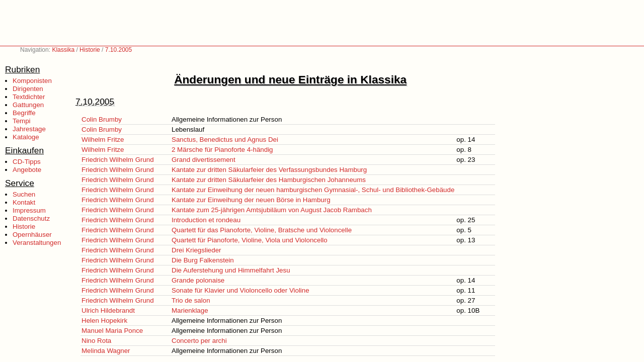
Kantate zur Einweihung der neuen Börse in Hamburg (251, 200)
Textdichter (29, 97)
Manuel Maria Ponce (112, 331)
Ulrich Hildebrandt (108, 310)
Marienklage (190, 310)
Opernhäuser (32, 235)
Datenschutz (31, 218)
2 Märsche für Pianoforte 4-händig (222, 150)
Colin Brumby (102, 119)
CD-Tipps (27, 162)
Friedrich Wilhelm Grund (118, 160)
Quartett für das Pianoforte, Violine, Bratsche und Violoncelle (262, 230)
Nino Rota (96, 341)
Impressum (29, 210)
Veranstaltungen (37, 243)
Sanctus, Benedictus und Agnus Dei (225, 140)
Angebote (27, 170)
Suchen (24, 194)
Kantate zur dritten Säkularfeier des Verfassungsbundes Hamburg (269, 170)
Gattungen (28, 105)
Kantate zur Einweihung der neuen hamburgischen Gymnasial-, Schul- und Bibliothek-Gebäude (313, 190)
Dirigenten (28, 89)
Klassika (63, 50)
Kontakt (24, 202)
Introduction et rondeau (206, 220)
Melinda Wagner (106, 351)
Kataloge (26, 137)
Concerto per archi (199, 341)
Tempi (22, 121)
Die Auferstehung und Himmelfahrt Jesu (231, 270)
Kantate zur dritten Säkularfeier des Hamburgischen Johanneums (269, 180)
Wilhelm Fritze (103, 140)
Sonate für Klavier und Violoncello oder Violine (240, 290)
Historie (90, 50)
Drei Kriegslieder (196, 250)
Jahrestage (29, 129)
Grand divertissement (204, 160)
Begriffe (24, 113)
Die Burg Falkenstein (203, 260)
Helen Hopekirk (104, 321)
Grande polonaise (198, 280)
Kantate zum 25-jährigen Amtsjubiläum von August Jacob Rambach (272, 210)
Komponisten (32, 81)
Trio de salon (191, 300)
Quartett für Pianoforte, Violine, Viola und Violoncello (250, 240)
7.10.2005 (118, 50)
